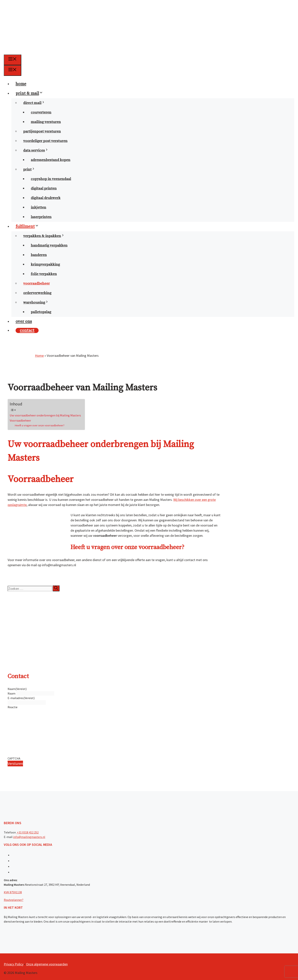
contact (27, 330)
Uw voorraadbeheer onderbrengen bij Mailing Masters (45, 415)
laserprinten (41, 217)
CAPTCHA (14, 758)
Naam (11, 693)
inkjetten (38, 207)
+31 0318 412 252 (27, 832)
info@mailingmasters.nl (29, 837)
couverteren (41, 112)
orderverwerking (37, 293)
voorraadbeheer (36, 283)
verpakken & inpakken (46, 236)
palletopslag (41, 312)
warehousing (38, 302)
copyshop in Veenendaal (51, 179)
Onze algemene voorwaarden (47, 964)
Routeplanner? (14, 900)
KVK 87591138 (13, 892)
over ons (24, 322)
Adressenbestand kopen (51, 160)
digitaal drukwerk (46, 198)
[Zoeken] (56, 588)
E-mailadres (21, 698)
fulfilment (29, 226)
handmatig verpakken (49, 245)
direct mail (36, 103)
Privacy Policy (14, 964)
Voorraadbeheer (20, 420)
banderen (39, 255)
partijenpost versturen (42, 131)
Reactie (13, 707)
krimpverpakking (45, 264)
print (31, 169)
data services (38, 150)
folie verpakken (44, 274)
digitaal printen (44, 188)
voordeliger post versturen (45, 141)
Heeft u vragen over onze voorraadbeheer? (40, 425)
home (21, 84)
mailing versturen (46, 122)
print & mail (31, 93)
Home (39, 356)
